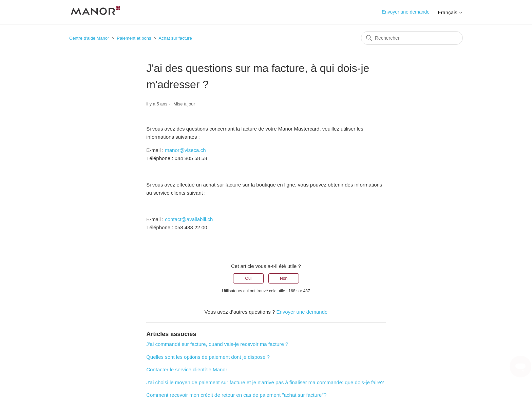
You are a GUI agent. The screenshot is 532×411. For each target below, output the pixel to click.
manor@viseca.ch (185, 150)
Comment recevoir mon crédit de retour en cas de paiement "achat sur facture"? (236, 395)
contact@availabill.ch (189, 219)
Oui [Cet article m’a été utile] (249, 278)
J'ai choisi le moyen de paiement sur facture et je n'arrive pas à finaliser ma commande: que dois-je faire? (265, 382)
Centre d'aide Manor (89, 38)
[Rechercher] (412, 38)
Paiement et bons (134, 38)
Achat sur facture (175, 38)
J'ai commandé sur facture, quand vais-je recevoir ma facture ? (217, 344)
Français (450, 12)
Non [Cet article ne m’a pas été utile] (284, 278)
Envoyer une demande (406, 12)
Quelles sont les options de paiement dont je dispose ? (208, 357)
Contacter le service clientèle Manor (187, 369)
